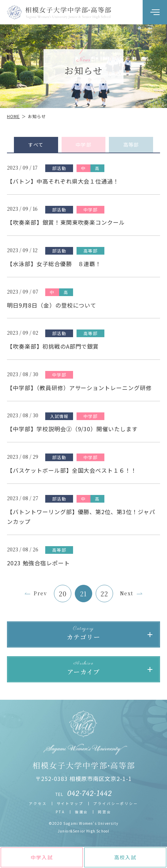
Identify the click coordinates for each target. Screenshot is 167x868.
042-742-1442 (90, 793)
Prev (40, 593)
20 (63, 594)
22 (104, 594)
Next (127, 593)
